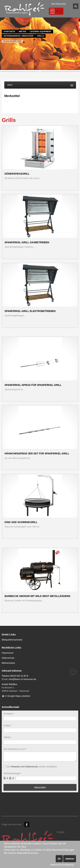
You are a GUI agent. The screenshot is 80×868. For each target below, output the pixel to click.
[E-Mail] (40, 730)
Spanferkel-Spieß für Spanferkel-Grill (33, 385)
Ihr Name (9, 714)
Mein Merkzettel (59, 4)
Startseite (9, 31)
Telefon (7, 737)
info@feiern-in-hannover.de (22, 679)
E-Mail (8, 725)
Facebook (27, 824)
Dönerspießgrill (17, 174)
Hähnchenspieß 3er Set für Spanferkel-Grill (37, 453)
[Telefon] (40, 742)
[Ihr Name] (40, 718)
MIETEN (23, 31)
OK (59, 859)
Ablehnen (70, 859)
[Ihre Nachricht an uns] (40, 757)
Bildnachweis (8, 663)
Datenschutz (8, 658)
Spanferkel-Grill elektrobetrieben (30, 311)
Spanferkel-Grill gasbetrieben (27, 242)
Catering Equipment (40, 31)
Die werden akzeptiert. (32, 767)
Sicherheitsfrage (12, 773)
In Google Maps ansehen (16, 696)
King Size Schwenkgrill (21, 522)
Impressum (8, 653)
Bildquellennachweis (12, 640)
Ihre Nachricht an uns (15, 749)
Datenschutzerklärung (62, 865)
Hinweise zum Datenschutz (24, 767)
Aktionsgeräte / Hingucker (18, 36)
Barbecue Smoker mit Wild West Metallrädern (37, 596)
